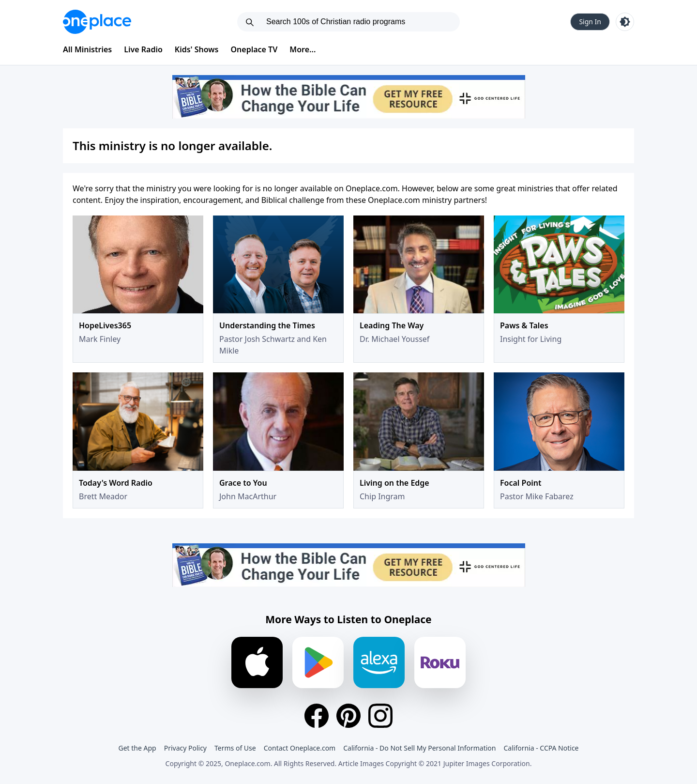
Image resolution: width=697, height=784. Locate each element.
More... (303, 49)
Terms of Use (235, 748)
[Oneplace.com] (97, 22)
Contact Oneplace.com (300, 748)
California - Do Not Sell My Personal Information (419, 748)
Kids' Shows (197, 49)
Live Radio (143, 49)
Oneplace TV (254, 49)
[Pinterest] (348, 716)
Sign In (590, 22)
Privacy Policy (185, 748)
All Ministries (87, 49)
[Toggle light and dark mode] (625, 22)
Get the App (137, 748)
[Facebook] (317, 716)
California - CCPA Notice (541, 748)
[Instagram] (380, 716)
